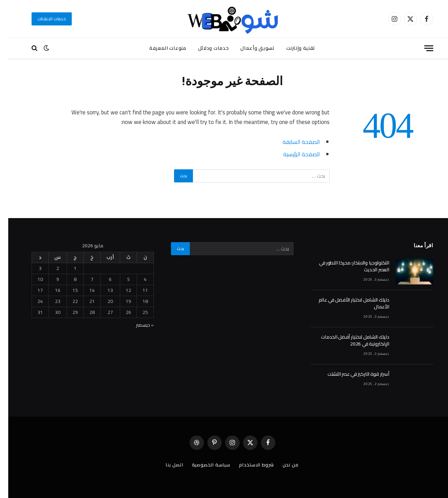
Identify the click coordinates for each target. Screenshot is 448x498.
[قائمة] (421, 48)
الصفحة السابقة (293, 142)
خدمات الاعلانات (44, 19)
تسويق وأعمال (249, 48)
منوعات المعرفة (160, 48)
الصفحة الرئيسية (293, 154)
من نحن (282, 465)
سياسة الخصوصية (203, 465)
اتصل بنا (166, 465)
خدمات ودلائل (205, 48)
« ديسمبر (137, 325)
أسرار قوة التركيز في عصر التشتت (350, 374)
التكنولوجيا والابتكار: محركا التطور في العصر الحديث (346, 266)
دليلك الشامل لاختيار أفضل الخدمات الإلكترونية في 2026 (347, 340)
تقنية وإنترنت (292, 48)
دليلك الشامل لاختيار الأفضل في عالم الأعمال (346, 303)
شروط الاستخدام (248, 465)
